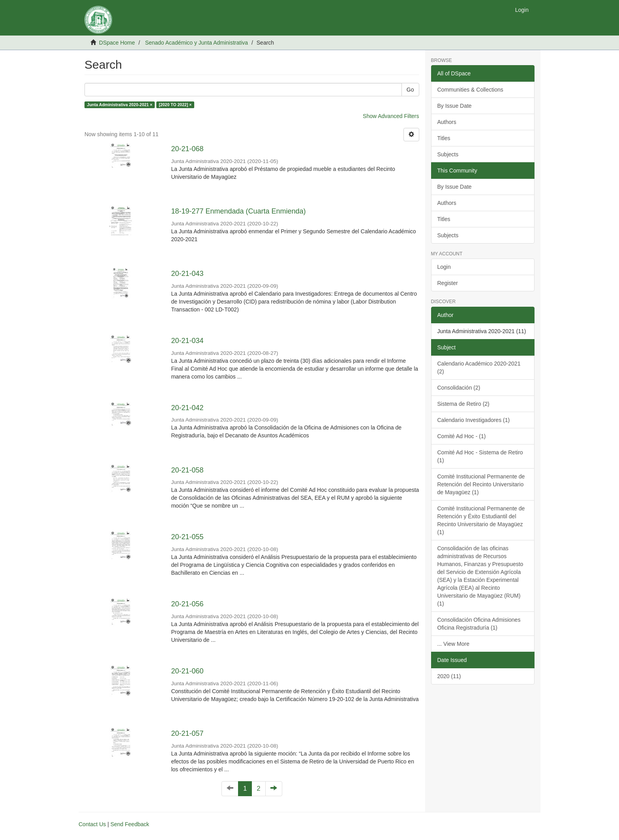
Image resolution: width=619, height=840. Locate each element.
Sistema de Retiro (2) (463, 404)
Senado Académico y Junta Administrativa (196, 43)
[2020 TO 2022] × (175, 105)
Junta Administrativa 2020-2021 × (120, 105)
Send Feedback (130, 824)
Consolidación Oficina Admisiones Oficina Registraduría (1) (479, 624)
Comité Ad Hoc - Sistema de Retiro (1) (480, 456)
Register (448, 283)
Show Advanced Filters (391, 116)
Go (410, 90)
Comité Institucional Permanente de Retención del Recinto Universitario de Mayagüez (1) (481, 484)
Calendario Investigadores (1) (474, 420)
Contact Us (92, 824)
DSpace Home (117, 43)
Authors (447, 122)
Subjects (448, 154)
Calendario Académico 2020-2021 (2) (479, 367)
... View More (453, 644)
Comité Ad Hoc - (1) (462, 436)
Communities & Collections (470, 90)
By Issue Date (455, 106)
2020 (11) (449, 676)
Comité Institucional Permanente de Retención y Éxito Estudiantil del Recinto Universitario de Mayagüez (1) (481, 520)
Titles (444, 138)
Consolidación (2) (459, 388)
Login (444, 267)
